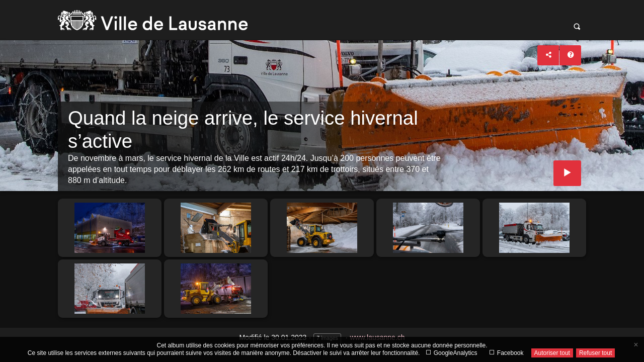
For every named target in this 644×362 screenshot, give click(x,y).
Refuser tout (595, 353)
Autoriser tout (552, 353)
